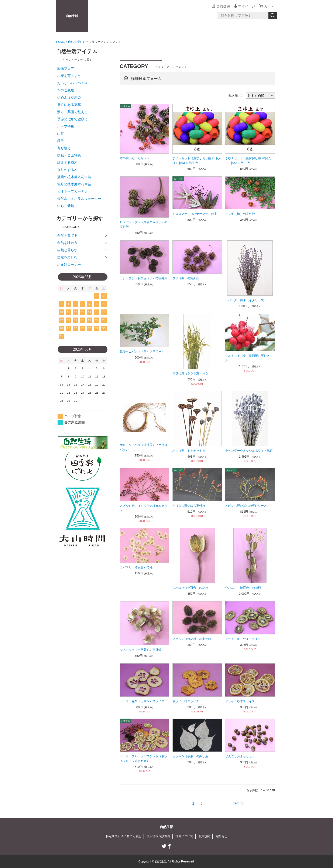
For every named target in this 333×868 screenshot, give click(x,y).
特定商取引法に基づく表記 (124, 836)
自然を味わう (67, 243)
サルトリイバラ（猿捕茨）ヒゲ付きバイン (144, 447)
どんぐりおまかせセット (241, 756)
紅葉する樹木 (67, 162)
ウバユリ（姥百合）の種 (136, 567)
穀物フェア (66, 69)
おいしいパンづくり (72, 83)
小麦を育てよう (69, 76)
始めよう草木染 (69, 97)
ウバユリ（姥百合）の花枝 (190, 587)
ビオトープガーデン (72, 191)
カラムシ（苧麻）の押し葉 (190, 756)
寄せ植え (64, 148)
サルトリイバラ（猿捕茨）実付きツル (249, 358)
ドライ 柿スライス (186, 701)
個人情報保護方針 (158, 836)
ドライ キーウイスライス (243, 639)
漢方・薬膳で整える (72, 112)
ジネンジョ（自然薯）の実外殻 (141, 650)
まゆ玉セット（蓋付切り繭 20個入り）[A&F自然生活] (248, 160)
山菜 (61, 134)
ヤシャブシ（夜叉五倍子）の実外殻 (144, 278)
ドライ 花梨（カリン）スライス (142, 701)
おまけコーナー (69, 265)
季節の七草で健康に (72, 119)
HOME (61, 42)
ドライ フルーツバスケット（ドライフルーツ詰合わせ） (144, 759)
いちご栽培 (66, 206)
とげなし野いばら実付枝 (189, 506)
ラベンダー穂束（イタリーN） (246, 300)
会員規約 (204, 836)
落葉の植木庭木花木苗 (74, 177)
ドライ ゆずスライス (240, 701)
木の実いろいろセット (135, 158)
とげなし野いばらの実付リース (246, 506)
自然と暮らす (67, 250)
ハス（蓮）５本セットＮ (189, 451)
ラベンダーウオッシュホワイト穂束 (249, 451)
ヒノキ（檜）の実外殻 (240, 214)
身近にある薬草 (69, 105)
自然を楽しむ (77, 42)
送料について (184, 836)
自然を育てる (67, 236)
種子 (61, 141)
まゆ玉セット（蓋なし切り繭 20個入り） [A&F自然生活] (197, 160)
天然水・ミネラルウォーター (79, 199)
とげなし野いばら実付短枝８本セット (144, 508)
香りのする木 (67, 170)
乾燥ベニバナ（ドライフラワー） (142, 351)
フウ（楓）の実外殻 (186, 278)
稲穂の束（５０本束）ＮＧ (190, 373)
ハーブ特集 (66, 126)
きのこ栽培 (66, 90)
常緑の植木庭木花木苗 (74, 184)
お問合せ (221, 836)
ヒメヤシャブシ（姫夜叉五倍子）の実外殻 (144, 224)
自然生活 (72, 16)
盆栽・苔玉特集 (69, 155)
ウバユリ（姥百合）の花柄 (243, 587)
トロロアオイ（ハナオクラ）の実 (195, 214)
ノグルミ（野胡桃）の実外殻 (192, 639)
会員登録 (223, 6)
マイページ (246, 6)
